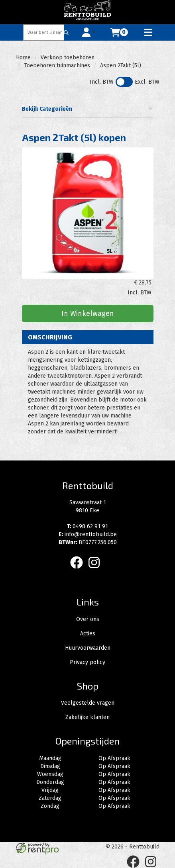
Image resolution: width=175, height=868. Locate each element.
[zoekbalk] (44, 32)
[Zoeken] (66, 32)
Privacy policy (87, 662)
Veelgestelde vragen (88, 703)
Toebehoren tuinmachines (57, 66)
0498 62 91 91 (87, 526)
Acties (88, 634)
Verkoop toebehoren (68, 58)
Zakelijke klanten (87, 717)
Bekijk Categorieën (88, 109)
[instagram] (96, 570)
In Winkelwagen (88, 313)
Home (23, 58)
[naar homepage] (88, 12)
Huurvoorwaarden (88, 648)
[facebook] (79, 570)
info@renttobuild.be (88, 534)
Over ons (88, 619)
